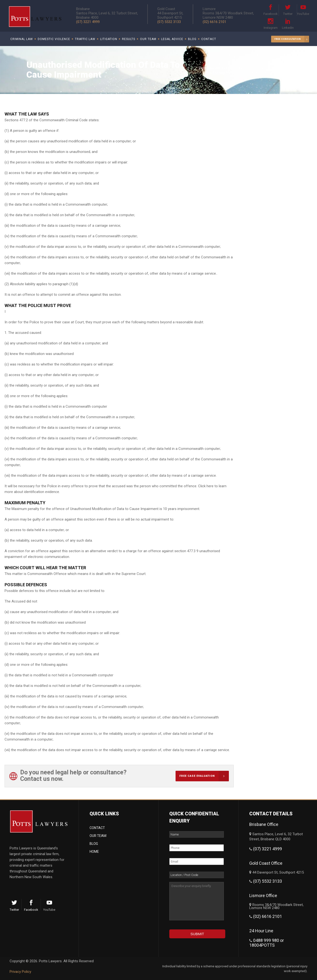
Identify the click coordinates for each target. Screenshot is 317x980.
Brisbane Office (264, 824)
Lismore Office (263, 896)
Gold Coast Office (266, 863)
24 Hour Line (261, 931)
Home (94, 852)
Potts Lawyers (210, 68)
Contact (97, 828)
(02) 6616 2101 (214, 22)
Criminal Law (234, 68)
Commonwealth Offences (267, 68)
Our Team (98, 836)
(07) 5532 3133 (169, 22)
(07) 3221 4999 (88, 22)
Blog (94, 844)
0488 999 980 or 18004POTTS (267, 943)
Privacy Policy (20, 972)
